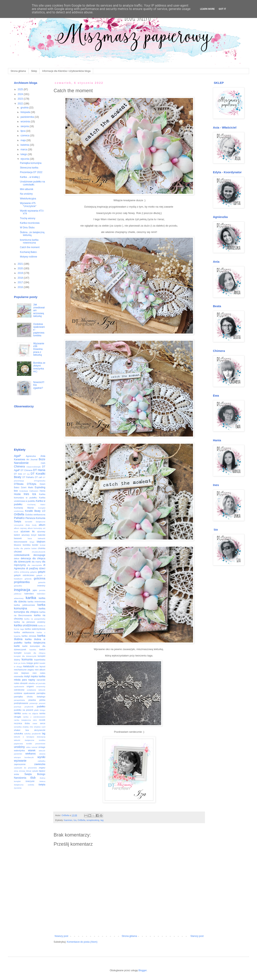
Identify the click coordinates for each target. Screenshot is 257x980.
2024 (21, 94)
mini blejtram (22, 673)
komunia (27, 659)
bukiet (34, 548)
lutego (24, 154)
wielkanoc (31, 754)
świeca (42, 781)
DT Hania (39, 470)
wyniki (41, 757)
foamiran (68, 820)
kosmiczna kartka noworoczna (29, 241)
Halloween (34, 491)
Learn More (207, 9)
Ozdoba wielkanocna (35, 515)
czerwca (25, 136)
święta (42, 785)
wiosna (42, 754)
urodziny (19, 747)
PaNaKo (19, 518)
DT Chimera (26, 470)
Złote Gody (31, 525)
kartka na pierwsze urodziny (30, 622)
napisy (32, 680)
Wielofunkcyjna (28, 199)
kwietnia (25, 145)
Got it (222, 9)
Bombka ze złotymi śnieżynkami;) (39, 367)
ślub (33, 778)
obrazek (24, 683)
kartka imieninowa (36, 602)
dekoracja (26, 558)
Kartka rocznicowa (30, 223)
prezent (42, 703)
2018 (21, 278)
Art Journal (32, 459)
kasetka (33, 650)
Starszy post (197, 936)
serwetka (18, 727)
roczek (42, 720)
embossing (25, 572)
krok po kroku (20, 663)
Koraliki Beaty (33, 511)
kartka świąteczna (35, 643)
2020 (21, 268)
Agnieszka (31, 456)
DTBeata (19, 484)
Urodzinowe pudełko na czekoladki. (32, 183)
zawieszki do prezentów (25, 768)
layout (42, 666)
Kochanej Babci (36, 504)
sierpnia (25, 126)
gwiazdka (18, 586)
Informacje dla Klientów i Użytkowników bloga (66, 71)
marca (24, 149)
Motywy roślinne (29, 257)
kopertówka (40, 660)
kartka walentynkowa (35, 629)
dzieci (42, 568)
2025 (21, 89)
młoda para (20, 680)
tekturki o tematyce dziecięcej (30, 737)
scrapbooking (93, 820)
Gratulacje (24, 491)
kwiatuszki (29, 666)
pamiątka (41, 693)
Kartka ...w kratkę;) (30, 177)
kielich (42, 649)
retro (35, 720)
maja (23, 140)
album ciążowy (20, 528)
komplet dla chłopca (35, 653)
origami (30, 686)
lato (37, 667)
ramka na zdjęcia (30, 713)
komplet (18, 653)
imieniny (41, 586)
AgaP (17, 456)
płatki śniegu (40, 710)
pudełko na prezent (24, 710)
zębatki (35, 771)
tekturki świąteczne (24, 740)
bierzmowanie (21, 542)
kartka (31, 598)
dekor (17, 558)
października (28, 117)
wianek (32, 750)
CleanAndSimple (34, 467)
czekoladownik (22, 555)
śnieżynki (30, 781)
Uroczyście (19, 525)
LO (44, 511)
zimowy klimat (25, 771)
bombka (27, 545)
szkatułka (18, 734)
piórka (42, 700)
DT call (38, 477)
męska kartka (38, 676)
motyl (27, 676)
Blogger (143, 970)
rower (35, 723)
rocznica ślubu (22, 723)
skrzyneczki (40, 730)
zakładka (41, 761)
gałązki (42, 572)
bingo (32, 542)
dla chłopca (39, 558)
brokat (43, 545)
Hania (42, 491)
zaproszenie (20, 764)
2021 (21, 264)
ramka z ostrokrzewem (34, 717)
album (42, 525)
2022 (21, 104)
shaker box (22, 730)
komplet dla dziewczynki (25, 656)
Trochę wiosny (28, 218)
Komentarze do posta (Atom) (82, 942)
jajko (35, 590)
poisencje (34, 703)
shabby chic (28, 727)
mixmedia (19, 676)
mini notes (39, 673)
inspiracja (22, 590)
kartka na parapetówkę (35, 619)
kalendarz (29, 594)
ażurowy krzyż (29, 535)
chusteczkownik (39, 552)
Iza (75, 820)
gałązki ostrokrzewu (24, 575)
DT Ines (18, 474)
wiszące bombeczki (24, 757)
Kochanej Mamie (24, 508)
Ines (26, 494)
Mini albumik (27, 189)
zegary (42, 768)
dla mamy (36, 562)
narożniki (41, 680)
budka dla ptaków (22, 548)
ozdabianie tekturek (36, 690)
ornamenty (41, 686)
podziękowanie (21, 703)
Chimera (19, 466)
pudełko (41, 707)
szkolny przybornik (32, 734)
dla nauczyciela (35, 565)
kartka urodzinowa (26, 625)
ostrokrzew (19, 690)
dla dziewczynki (22, 562)
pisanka (32, 700)
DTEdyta (32, 484)
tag (102, 820)
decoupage (39, 555)
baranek (18, 538)
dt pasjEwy (32, 568)
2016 (21, 287)
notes (17, 683)
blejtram (41, 542)
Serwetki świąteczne (35, 522)
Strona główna (18, 71)
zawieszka (40, 764)
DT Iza (26, 474)
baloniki (42, 535)
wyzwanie (20, 761)
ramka (17, 713)
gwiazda (42, 582)
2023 (21, 99)
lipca (23, 131)
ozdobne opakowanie (25, 693)
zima (16, 771)
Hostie (17, 494)
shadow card (40, 727)
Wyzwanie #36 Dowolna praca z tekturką (39, 349)
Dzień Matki (27, 487)
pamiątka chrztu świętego (30, 697)
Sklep (34, 71)
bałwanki (42, 538)
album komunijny (35, 528)
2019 (21, 273)
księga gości (33, 663)
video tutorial (32, 747)
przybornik (29, 707)
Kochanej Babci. (29, 252)
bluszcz (18, 545)
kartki (17, 646)
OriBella (81, 820)
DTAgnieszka (40, 481)
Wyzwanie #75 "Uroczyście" (28, 205)
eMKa (16, 572)
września (26, 122)
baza (30, 538)
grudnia (25, 108)
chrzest (18, 552)
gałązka (34, 572)
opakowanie (19, 686)
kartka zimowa (29, 636)
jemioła (42, 590)
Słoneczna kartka (29, 168)
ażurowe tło (28, 532)
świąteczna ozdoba (24, 785)
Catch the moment (30, 247)
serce (43, 723)
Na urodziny (26, 194)
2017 (21, 282)
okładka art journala (37, 683)
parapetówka (19, 700)
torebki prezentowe (36, 744)
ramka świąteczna (22, 720)
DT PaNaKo (28, 477)
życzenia (18, 788)
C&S (43, 463)
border (35, 545)
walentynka (19, 750)
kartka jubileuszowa (24, 605)
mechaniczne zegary (24, 670)
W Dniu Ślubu (27, 228)
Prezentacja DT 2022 (31, 172)
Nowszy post (61, 936)
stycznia (25, 159)
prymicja (18, 707)
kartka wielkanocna (24, 632)
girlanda (28, 579)
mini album (40, 670)
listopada (26, 112)
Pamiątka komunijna (31, 163)
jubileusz (18, 594)
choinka (42, 548)
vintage (42, 747)
